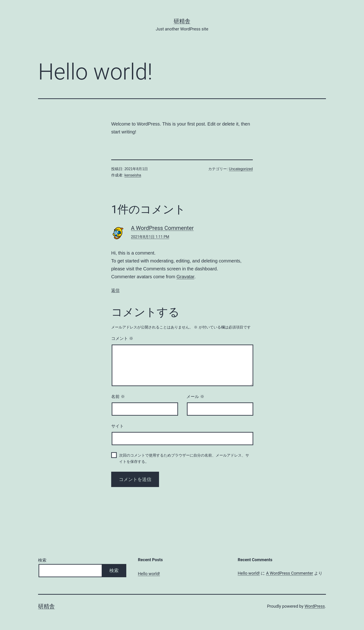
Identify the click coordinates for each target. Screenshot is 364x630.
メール (195, 397)
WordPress (315, 606)
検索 (42, 560)
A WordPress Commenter (162, 228)
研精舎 (182, 21)
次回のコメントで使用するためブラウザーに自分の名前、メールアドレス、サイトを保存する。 (184, 458)
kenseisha (133, 175)
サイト (117, 426)
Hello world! (149, 574)
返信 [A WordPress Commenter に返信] (115, 290)
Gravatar (185, 277)
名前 (118, 397)
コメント (122, 338)
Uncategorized (241, 169)
